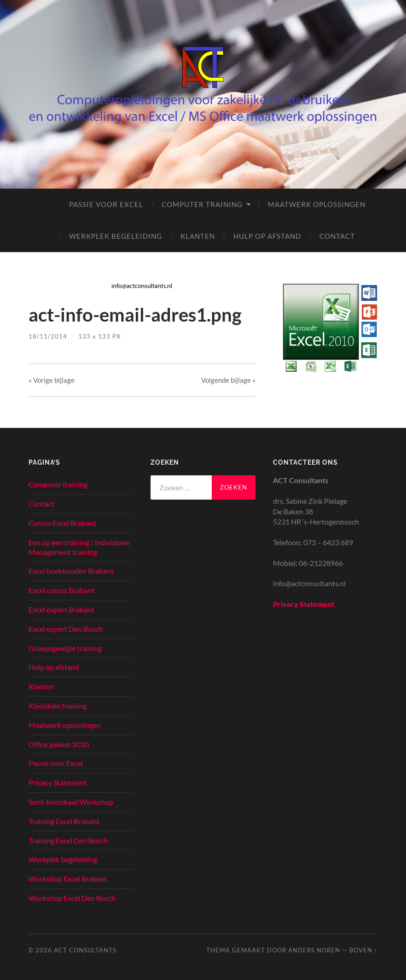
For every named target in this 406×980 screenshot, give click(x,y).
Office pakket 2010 (59, 744)
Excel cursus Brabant (61, 590)
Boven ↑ (363, 950)
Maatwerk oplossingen (317, 204)
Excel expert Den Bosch (66, 629)
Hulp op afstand (267, 236)
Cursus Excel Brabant (62, 523)
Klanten (198, 236)
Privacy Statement (58, 782)
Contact (337, 236)
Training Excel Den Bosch (68, 840)
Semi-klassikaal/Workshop (71, 802)
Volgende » (228, 380)
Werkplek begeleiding (116, 236)
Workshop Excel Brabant (68, 879)
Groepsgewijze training (65, 648)
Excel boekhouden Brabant (71, 571)
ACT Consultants (85, 950)
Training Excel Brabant (64, 821)
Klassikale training (58, 706)
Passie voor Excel (106, 204)
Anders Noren (314, 950)
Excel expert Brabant (61, 609)
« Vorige (52, 380)
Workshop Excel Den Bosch (72, 898)
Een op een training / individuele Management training (79, 547)
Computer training (202, 204)
